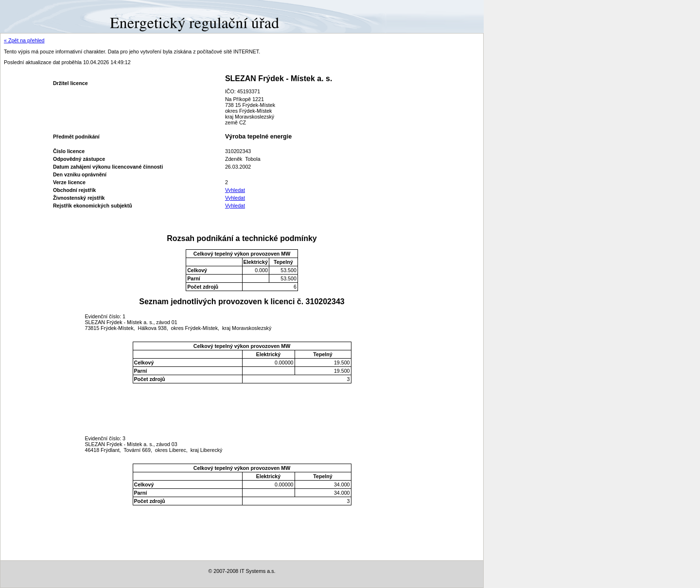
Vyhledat (235, 190)
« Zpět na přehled (24, 40)
